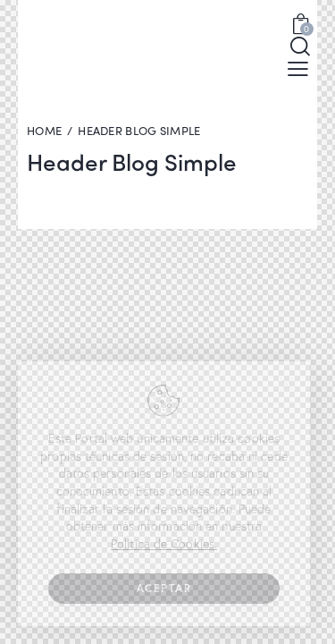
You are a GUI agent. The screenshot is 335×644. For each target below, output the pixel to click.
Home (44, 131)
